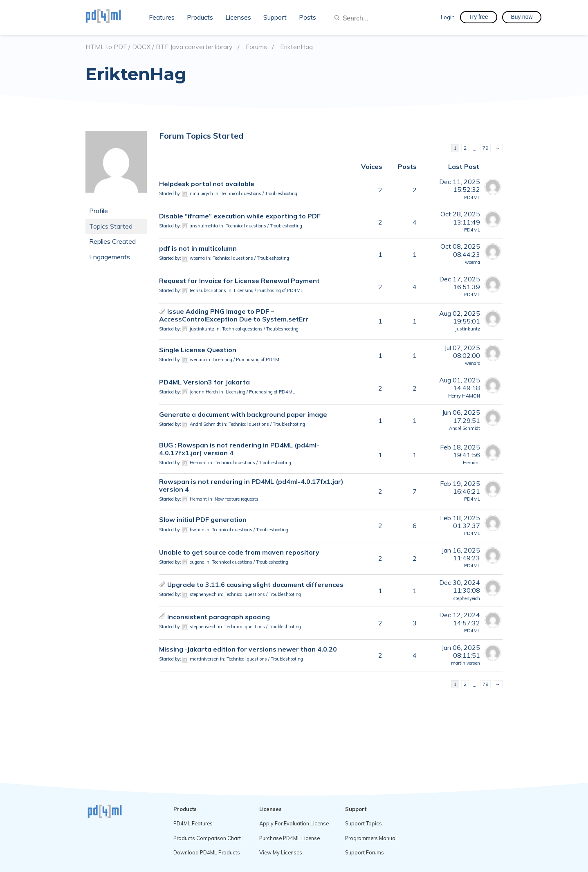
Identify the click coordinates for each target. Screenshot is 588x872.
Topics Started (111, 226)
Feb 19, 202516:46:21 (460, 487)
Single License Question (198, 350)
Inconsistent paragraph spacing (219, 617)
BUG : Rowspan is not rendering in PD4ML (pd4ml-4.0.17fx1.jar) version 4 (239, 449)
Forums (256, 47)
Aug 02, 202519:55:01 (460, 317)
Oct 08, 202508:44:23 (460, 250)
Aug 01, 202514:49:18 (460, 384)
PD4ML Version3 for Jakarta (204, 382)
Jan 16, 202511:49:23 (461, 554)
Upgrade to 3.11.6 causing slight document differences (255, 584)
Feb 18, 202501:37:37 (460, 522)
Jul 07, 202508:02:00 (462, 352)
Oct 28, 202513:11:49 (460, 218)
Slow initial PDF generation (203, 519)
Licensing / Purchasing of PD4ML (268, 290)
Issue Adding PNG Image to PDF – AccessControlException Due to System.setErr (234, 315)
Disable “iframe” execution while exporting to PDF (240, 216)
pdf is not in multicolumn (198, 248)
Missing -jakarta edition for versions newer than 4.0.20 (248, 649)
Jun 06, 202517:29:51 (461, 416)
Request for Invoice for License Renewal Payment (239, 281)
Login (448, 17)
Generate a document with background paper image (243, 414)
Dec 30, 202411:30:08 (460, 586)
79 (485, 148)
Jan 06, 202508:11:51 (461, 651)
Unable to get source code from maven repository (239, 552)
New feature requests (237, 499)
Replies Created (112, 241)
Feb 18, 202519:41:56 (460, 451)
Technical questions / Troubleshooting (259, 193)
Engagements (110, 257)
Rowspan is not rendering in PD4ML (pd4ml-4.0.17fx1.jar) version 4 (251, 485)
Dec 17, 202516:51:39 (460, 283)
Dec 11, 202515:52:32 (460, 185)
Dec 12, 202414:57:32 (460, 619)
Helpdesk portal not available (207, 184)
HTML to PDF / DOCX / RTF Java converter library (159, 47)
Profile (99, 211)
